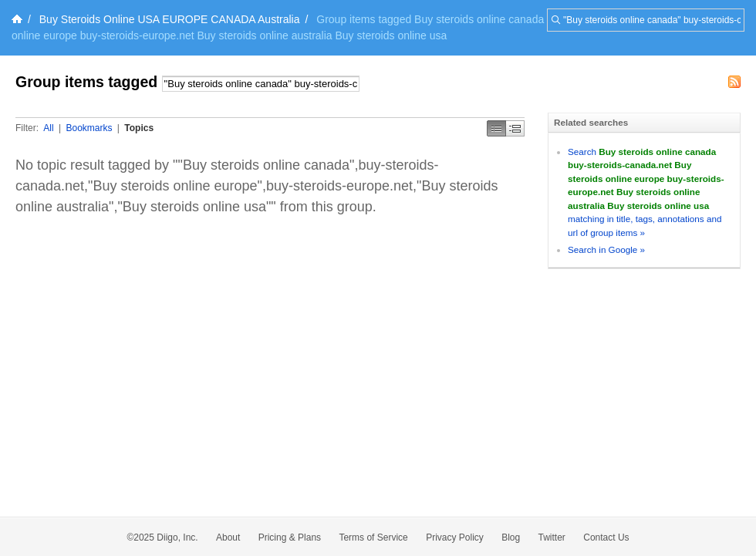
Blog (511, 537)
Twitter (552, 537)
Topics (139, 128)
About (228, 537)
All (48, 128)
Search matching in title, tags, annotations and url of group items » (646, 192)
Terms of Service (373, 537)
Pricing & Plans (290, 537)
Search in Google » (606, 249)
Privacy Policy (455, 537)
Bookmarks (89, 128)
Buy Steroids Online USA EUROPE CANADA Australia (170, 19)
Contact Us (606, 537)
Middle (515, 128)
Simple (496, 128)
